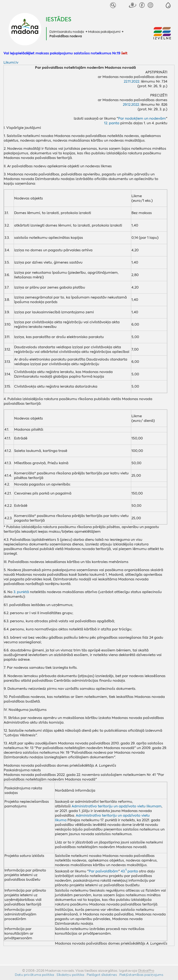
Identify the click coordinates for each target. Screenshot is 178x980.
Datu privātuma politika (35, 975)
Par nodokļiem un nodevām (142, 118)
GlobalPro (146, 971)
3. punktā (21, 592)
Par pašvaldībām (103, 871)
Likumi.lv (11, 62)
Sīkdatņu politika (70, 975)
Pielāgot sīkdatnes (102, 975)
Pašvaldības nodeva (66, 36)
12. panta (112, 123)
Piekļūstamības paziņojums (141, 975)
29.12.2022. (131, 105)
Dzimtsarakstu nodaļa (67, 32)
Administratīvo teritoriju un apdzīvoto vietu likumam (117, 806)
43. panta (129, 871)
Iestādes (59, 19)
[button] (168, 5)
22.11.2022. (132, 81)
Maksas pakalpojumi (104, 32)
